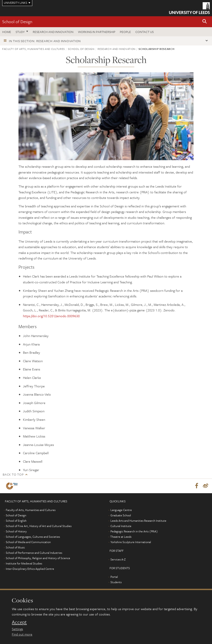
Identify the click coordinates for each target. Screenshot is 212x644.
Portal (114, 577)
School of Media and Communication (28, 542)
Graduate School (121, 515)
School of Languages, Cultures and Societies (33, 537)
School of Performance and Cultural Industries (34, 553)
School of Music (15, 548)
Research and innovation (53, 32)
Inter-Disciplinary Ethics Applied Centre (30, 569)
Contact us (145, 32)
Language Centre (121, 510)
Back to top (13, 474)
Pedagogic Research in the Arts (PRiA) (134, 532)
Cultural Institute (121, 526)
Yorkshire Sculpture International (131, 542)
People (125, 32)
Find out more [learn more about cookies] (22, 634)
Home (7, 32)
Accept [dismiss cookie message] (19, 622)
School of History (16, 532)
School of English (16, 521)
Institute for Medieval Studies (24, 564)
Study (20, 32)
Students (116, 582)
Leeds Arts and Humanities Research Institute (138, 521)
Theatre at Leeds (121, 537)
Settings (17, 629)
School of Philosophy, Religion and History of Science (38, 558)
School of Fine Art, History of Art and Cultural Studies (39, 526)
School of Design (17, 21)
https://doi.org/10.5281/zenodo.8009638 (51, 316)
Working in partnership (97, 32)
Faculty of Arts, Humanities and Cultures (34, 49)
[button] (205, 22)
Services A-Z (118, 560)
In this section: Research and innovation (45, 41)
